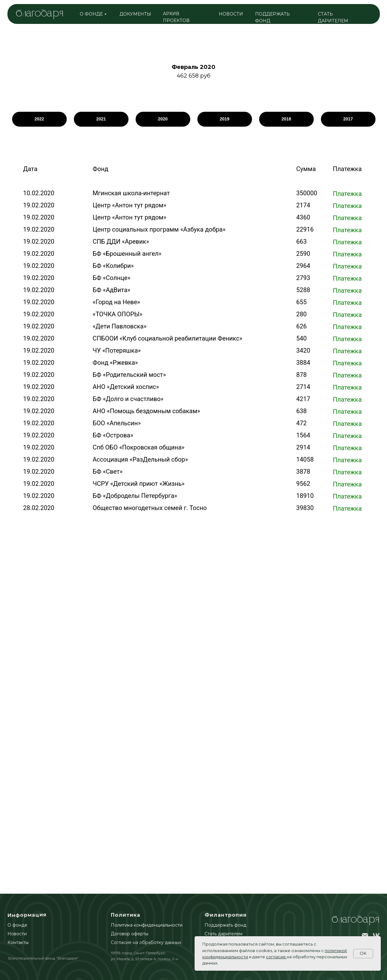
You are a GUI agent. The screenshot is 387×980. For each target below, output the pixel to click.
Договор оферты (130, 934)
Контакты (18, 942)
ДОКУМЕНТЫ (135, 14)
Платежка (347, 194)
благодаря (40, 14)
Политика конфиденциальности (147, 925)
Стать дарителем (223, 934)
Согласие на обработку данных (146, 942)
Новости (17, 934)
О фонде (17, 925)
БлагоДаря (355, 920)
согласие (276, 957)
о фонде (91, 14)
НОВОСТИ (231, 14)
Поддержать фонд (225, 925)
